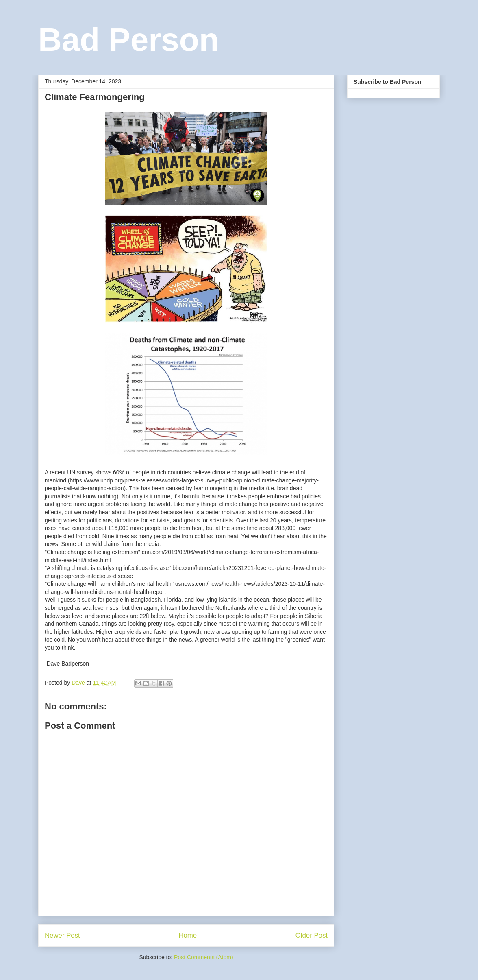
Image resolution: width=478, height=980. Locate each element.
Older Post (312, 935)
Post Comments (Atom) (203, 957)
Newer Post (62, 935)
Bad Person (129, 40)
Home (188, 935)
